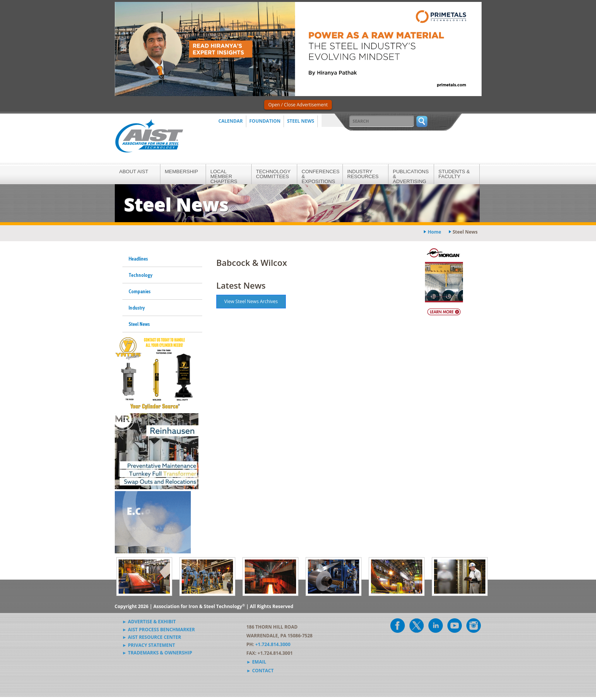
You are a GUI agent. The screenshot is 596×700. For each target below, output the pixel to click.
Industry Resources (363, 174)
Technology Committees (273, 174)
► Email (256, 662)
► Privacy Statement (149, 645)
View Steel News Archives (251, 301)
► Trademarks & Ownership (157, 653)
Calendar (231, 121)
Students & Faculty (454, 174)
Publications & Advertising (411, 176)
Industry (137, 308)
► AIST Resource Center (152, 637)
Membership (181, 171)
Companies (139, 291)
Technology (140, 275)
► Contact (260, 671)
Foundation (265, 121)
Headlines (138, 259)
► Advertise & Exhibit (149, 622)
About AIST (134, 171)
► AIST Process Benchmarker (159, 630)
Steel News (301, 121)
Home (434, 232)
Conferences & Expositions (321, 176)
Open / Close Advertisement (298, 105)
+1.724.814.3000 (273, 644)
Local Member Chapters (224, 176)
